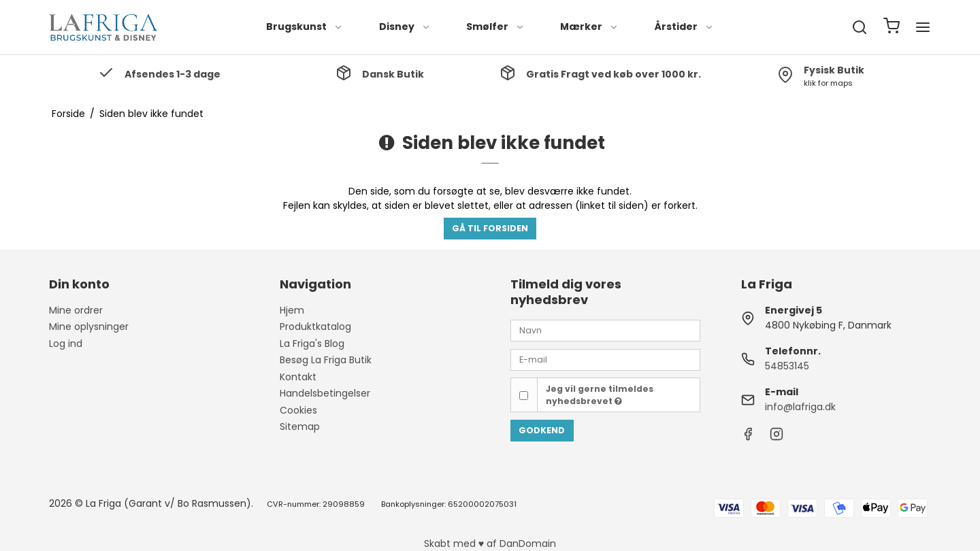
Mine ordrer (76, 310)
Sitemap (300, 427)
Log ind (66, 344)
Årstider (684, 27)
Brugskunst (305, 27)
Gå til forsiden (490, 228)
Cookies (298, 410)
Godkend (542, 430)
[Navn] (605, 330)
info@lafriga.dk (800, 407)
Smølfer (495, 27)
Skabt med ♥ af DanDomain (490, 544)
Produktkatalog (315, 327)
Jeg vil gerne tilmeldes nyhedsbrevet (600, 395)
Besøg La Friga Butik (326, 360)
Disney (405, 27)
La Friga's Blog (312, 344)
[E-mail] (605, 359)
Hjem (292, 310)
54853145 (787, 366)
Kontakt (298, 377)
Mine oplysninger (89, 327)
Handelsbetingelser (325, 393)
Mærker (589, 27)
